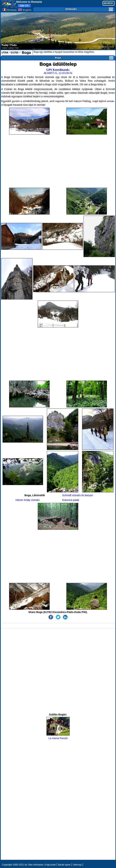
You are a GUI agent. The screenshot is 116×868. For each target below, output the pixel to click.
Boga (26, 52)
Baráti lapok (64, 865)
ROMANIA (89, 9)
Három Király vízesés (28, 500)
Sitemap (77, 865)
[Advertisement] (58, 161)
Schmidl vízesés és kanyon (78, 495)
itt (35, 105)
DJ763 (14, 52)
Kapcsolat (50, 865)
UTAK (5, 52)
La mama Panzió (58, 728)
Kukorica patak (71, 500)
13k (24, 6)
